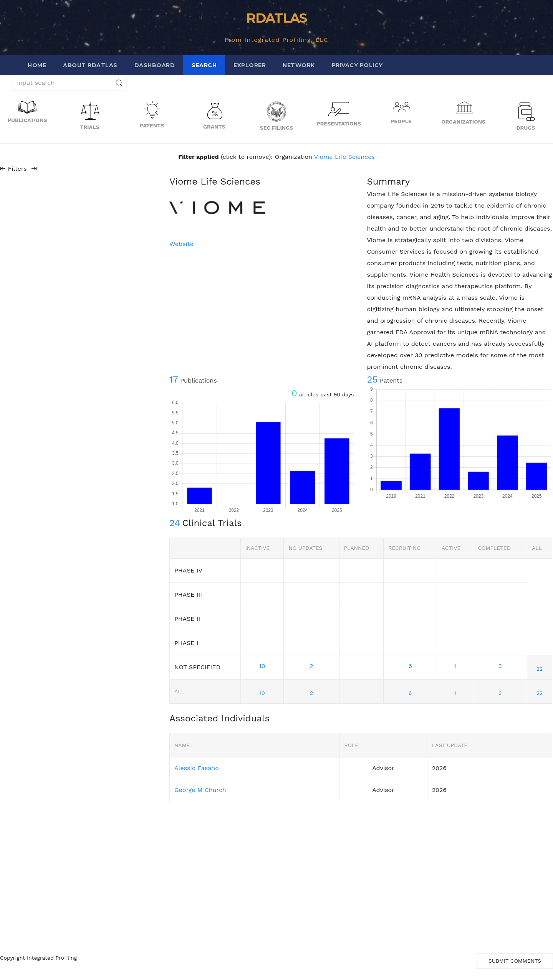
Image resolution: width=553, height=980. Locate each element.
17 (174, 379)
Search (204, 65)
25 (373, 379)
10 (262, 666)
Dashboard (155, 65)
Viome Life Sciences (344, 157)
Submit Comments (515, 961)
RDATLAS (276, 18)
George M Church (200, 790)
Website (181, 244)
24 (175, 523)
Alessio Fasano (197, 768)
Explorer (250, 65)
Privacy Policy (357, 65)
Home (37, 65)
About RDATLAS (90, 65)
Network (299, 65)
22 (540, 669)
